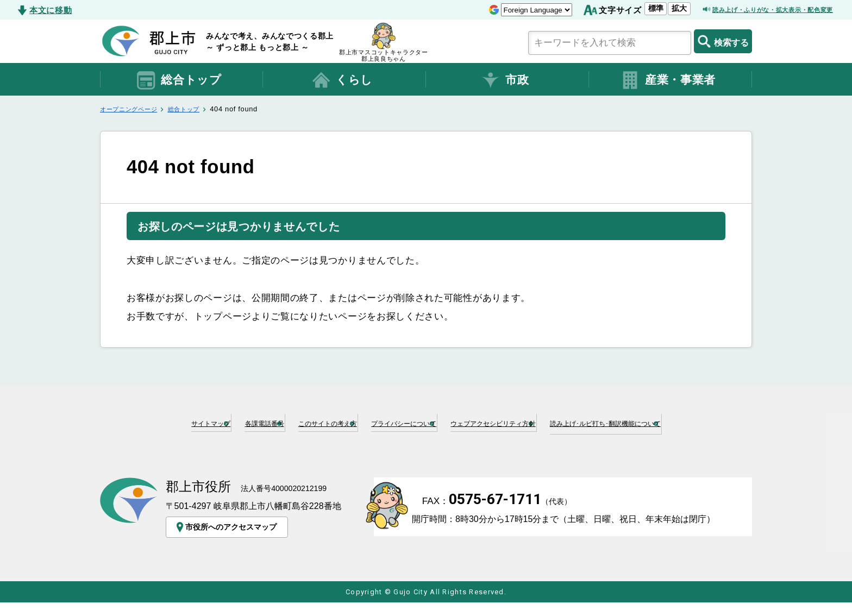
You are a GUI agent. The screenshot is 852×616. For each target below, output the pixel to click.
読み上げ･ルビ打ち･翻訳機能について (431, 439)
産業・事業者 (668, 80)
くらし (342, 80)
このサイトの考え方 (378, 422)
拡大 (631, 8)
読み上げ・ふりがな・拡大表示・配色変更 (752, 10)
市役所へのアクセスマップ (230, 540)
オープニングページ (133, 109)
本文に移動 (51, 10)
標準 (608, 8)
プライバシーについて (493, 422)
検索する (723, 41)
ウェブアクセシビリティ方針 (627, 422)
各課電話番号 (283, 422)
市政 (505, 80)
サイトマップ (202, 422)
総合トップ (178, 80)
